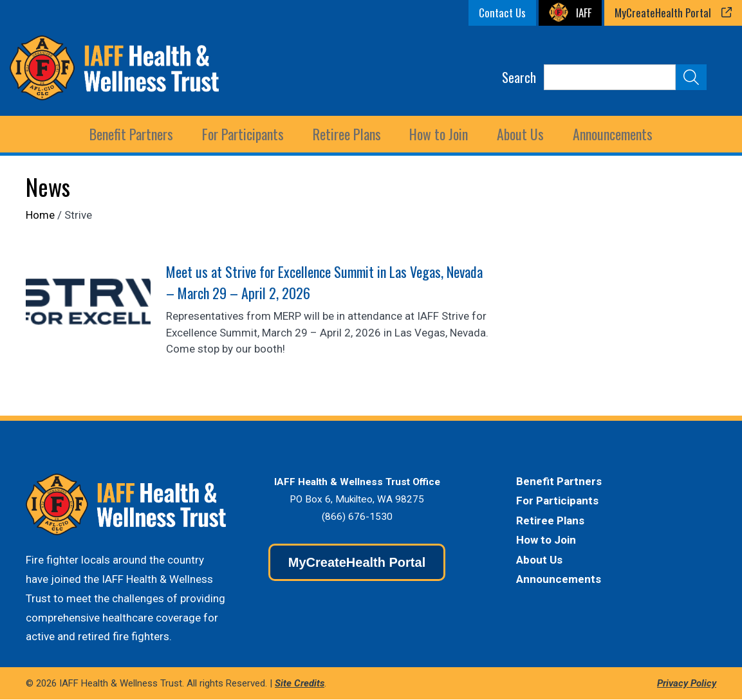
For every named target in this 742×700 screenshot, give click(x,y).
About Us (539, 560)
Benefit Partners (559, 482)
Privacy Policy (687, 684)
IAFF (584, 13)
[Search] (610, 77)
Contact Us (502, 13)
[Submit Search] (691, 77)
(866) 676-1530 (357, 517)
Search (519, 77)
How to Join (438, 134)
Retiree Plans (550, 521)
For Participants (557, 501)
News (48, 187)
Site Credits (300, 684)
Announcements (610, 134)
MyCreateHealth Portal (663, 13)
